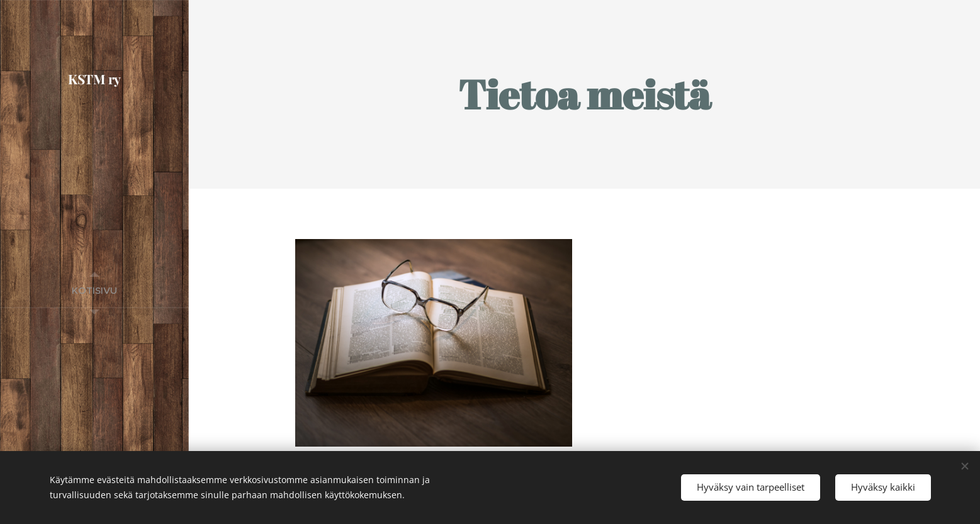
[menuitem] (94, 290)
